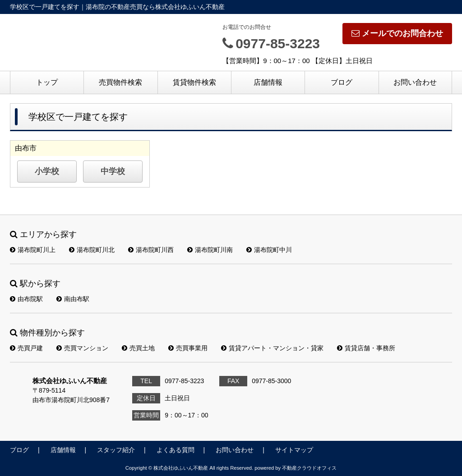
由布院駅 (26, 299)
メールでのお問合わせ (397, 33)
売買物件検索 (120, 82)
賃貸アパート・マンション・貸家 (272, 348)
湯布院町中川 (269, 250)
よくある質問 (176, 450)
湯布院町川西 (151, 250)
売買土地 (138, 348)
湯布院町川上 (33, 250)
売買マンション (82, 348)
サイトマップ (294, 450)
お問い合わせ (415, 82)
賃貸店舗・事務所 (366, 348)
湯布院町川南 (210, 250)
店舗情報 (268, 82)
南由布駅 (73, 299)
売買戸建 (26, 348)
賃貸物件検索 (194, 82)
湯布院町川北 (92, 250)
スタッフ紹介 (116, 450)
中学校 (113, 171)
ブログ (342, 82)
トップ (47, 82)
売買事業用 (188, 348)
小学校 (47, 171)
